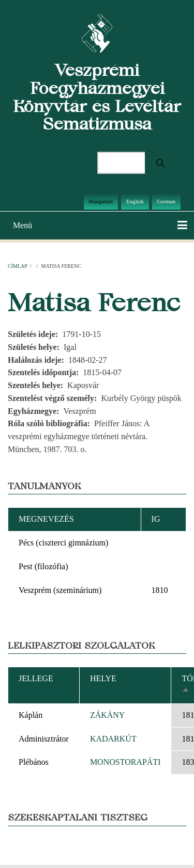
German (166, 201)
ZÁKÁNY (108, 715)
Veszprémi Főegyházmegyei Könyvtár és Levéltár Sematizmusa (97, 97)
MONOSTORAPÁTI (125, 762)
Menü (23, 225)
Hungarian (101, 201)
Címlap (17, 266)
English (135, 201)
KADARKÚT (113, 739)
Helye (103, 678)
